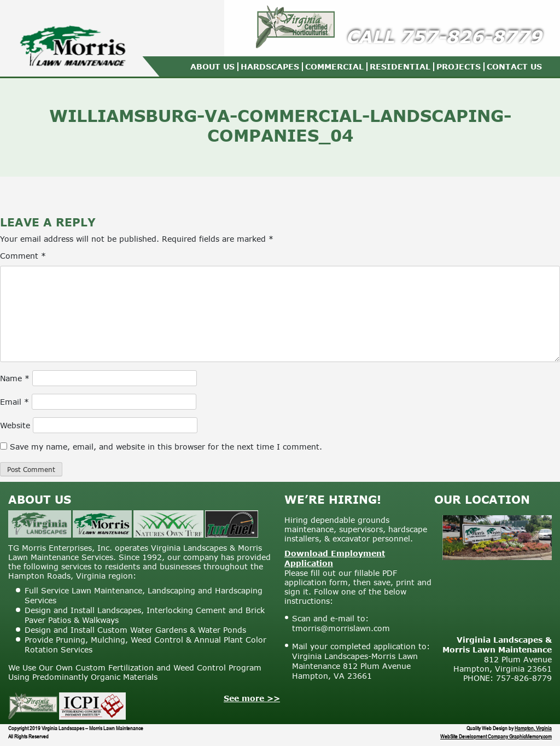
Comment (23, 256)
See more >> (252, 698)
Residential (400, 66)
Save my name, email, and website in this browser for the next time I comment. (166, 447)
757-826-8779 (471, 36)
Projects (459, 66)
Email (14, 402)
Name (15, 378)
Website (15, 425)
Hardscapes (270, 66)
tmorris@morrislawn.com (341, 628)
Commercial (334, 66)
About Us (212, 66)
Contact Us (514, 66)
